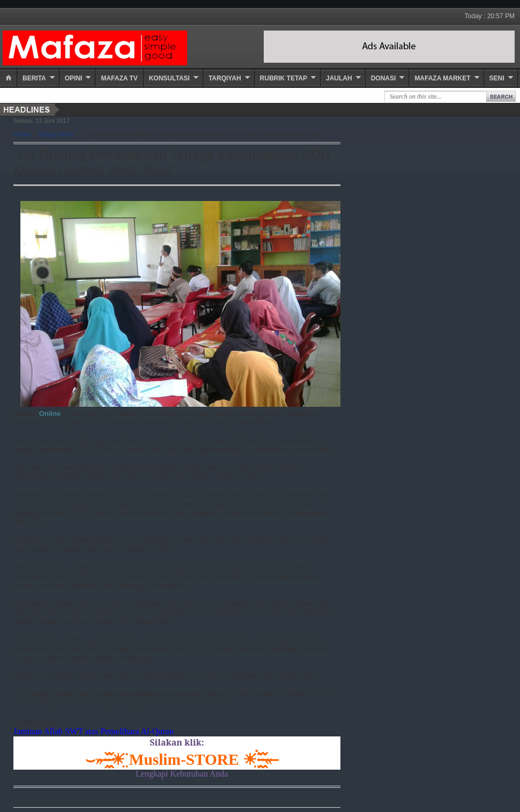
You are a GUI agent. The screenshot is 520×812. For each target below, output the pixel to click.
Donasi (384, 78)
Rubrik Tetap (284, 78)
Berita (34, 78)
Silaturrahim (56, 135)
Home (22, 135)
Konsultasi (169, 78)
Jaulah (339, 78)
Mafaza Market (442, 78)
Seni (497, 78)
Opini (74, 78)
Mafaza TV (119, 78)
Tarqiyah (225, 78)
